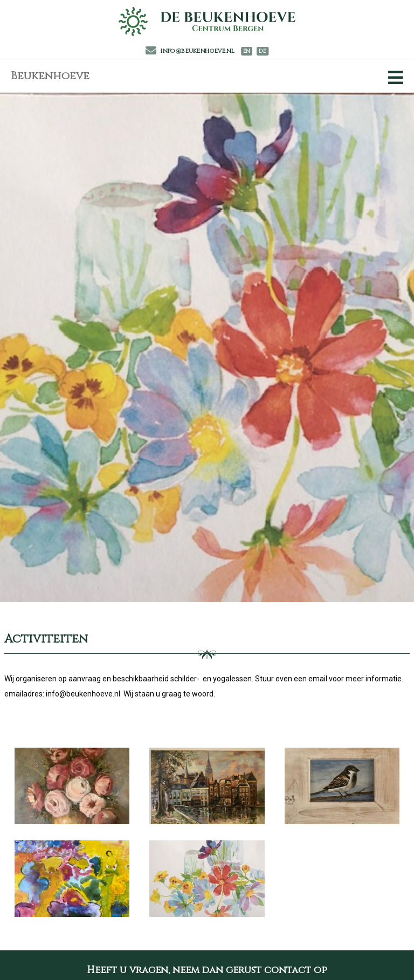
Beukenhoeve (50, 76)
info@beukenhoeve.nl (190, 51)
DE (263, 51)
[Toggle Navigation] (394, 78)
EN (247, 51)
